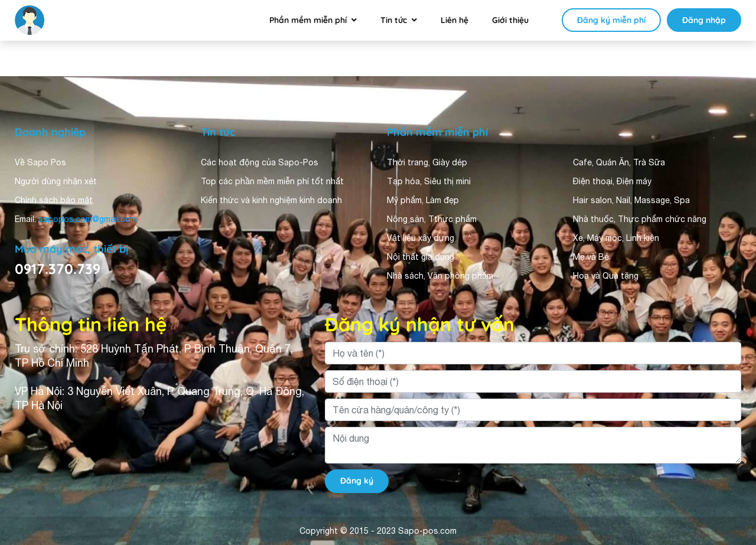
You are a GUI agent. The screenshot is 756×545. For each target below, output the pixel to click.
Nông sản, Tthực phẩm (432, 219)
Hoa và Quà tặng (606, 276)
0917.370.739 (58, 269)
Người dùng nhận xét (56, 181)
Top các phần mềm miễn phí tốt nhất (272, 181)
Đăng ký (357, 481)
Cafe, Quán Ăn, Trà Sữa (619, 162)
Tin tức (394, 20)
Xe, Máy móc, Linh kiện (616, 238)
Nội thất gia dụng (421, 257)
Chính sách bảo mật (54, 200)
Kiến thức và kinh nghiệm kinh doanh (271, 200)
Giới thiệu (510, 20)
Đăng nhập (704, 20)
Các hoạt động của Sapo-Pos (260, 162)
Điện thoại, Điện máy (612, 181)
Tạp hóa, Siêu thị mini (429, 181)
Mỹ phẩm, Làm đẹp (423, 200)
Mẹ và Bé (591, 257)
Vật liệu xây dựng (421, 238)
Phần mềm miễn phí (308, 20)
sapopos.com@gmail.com (88, 219)
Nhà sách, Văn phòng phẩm (440, 276)
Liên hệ (454, 20)
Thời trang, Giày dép (427, 162)
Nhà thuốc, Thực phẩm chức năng (640, 219)
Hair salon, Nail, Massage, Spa (631, 200)
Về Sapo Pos (40, 162)
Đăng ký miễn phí (611, 20)
